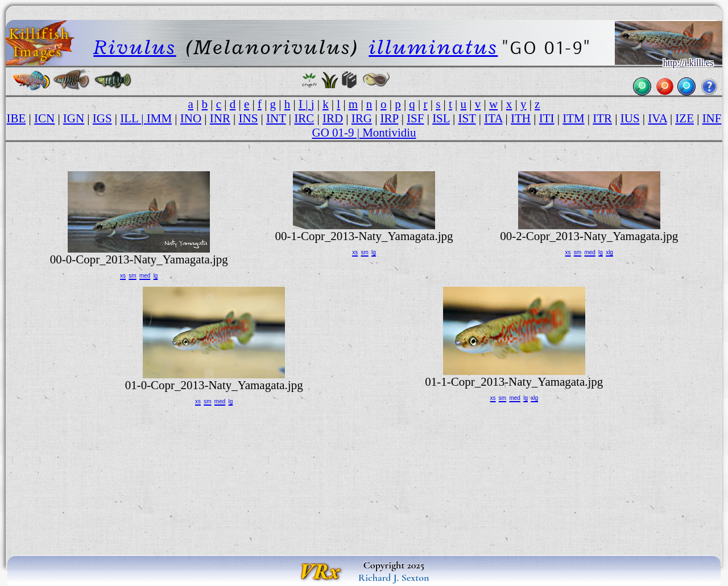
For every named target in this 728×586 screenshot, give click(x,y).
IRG (362, 118)
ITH (521, 118)
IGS (102, 118)
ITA (493, 118)
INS (249, 118)
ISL (441, 118)
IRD (333, 118)
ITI (547, 118)
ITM (573, 118)
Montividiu (389, 133)
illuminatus (433, 47)
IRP (390, 118)
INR (220, 118)
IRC (304, 118)
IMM (159, 118)
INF (712, 118)
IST (467, 118)
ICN (44, 118)
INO (191, 118)
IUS (630, 118)
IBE (16, 118)
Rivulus (135, 47)
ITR (602, 118)
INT (276, 118)
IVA (657, 118)
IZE (684, 118)
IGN (74, 118)
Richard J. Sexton (394, 577)
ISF (415, 118)
